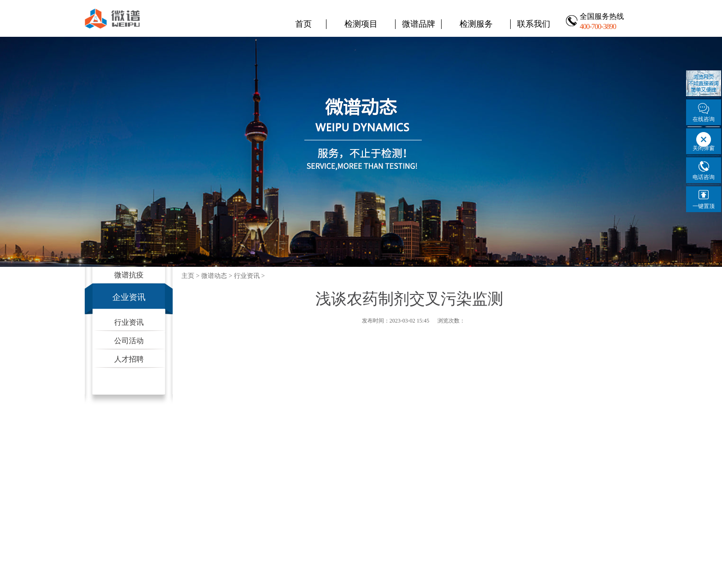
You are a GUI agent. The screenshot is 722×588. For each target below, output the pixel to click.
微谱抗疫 (129, 275)
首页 (303, 24)
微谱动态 (214, 276)
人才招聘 (129, 359)
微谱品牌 (419, 24)
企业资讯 (129, 297)
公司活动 (129, 341)
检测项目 (361, 24)
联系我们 (534, 24)
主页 (188, 276)
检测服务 (476, 24)
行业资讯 (129, 322)
